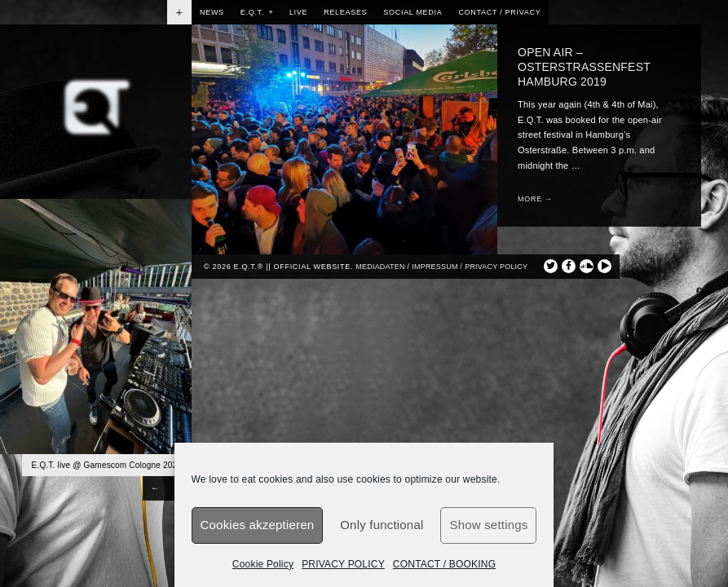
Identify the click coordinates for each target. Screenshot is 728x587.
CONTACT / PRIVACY (499, 12)
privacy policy (496, 267)
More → (535, 199)
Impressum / (437, 267)
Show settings (488, 525)
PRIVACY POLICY (343, 564)
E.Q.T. (257, 12)
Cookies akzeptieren (258, 525)
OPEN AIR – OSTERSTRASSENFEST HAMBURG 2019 (584, 67)
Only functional (382, 525)
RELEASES (345, 12)
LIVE (298, 12)
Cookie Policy (263, 564)
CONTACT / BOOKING (444, 564)
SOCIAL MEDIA (413, 12)
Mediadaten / (382, 267)
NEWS (212, 12)
